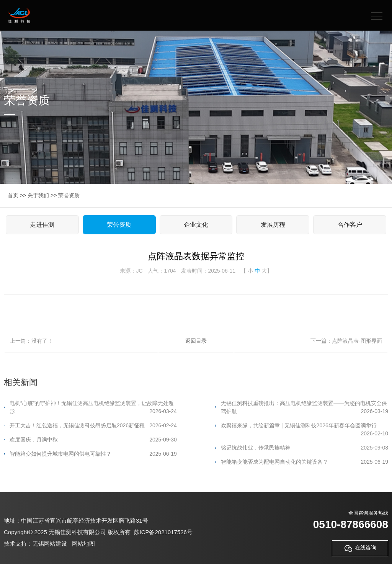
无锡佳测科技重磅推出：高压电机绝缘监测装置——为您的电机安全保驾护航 (305, 408)
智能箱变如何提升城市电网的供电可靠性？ (93, 454)
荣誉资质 (69, 195)
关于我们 (38, 195)
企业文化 (196, 225)
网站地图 (83, 544)
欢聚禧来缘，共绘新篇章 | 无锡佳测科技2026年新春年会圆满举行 (305, 426)
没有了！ (42, 341)
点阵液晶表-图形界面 (357, 341)
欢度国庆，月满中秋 (93, 440)
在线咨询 (360, 548)
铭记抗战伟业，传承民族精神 (305, 448)
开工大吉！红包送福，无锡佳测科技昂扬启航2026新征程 (93, 426)
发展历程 (273, 225)
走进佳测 (42, 225)
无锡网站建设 (50, 544)
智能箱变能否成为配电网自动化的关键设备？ (305, 462)
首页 (13, 195)
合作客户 (350, 225)
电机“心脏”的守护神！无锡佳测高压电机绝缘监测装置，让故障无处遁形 (93, 408)
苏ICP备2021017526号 (163, 532)
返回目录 (196, 341)
